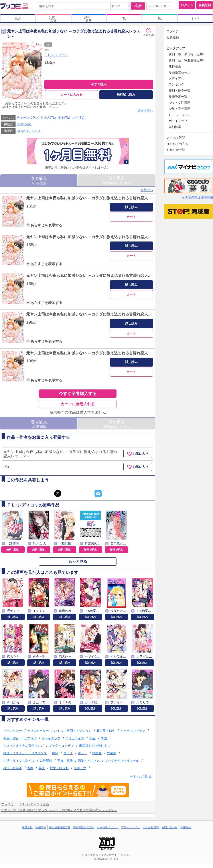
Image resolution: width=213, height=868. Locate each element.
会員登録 (205, 5)
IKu (47, 50)
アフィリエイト (130, 828)
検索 (138, 6)
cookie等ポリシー (108, 828)
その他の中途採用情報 (197, 197)
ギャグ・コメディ (61, 746)
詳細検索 (175, 127)
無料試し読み (126, 95)
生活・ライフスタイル (19, 761)
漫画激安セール (179, 72)
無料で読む (13, 550)
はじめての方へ (177, 144)
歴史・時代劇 (59, 768)
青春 (30, 768)
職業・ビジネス (89, 761)
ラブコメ (30, 738)
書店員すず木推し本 (93, 746)
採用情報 (41, 828)
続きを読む (145, 111)
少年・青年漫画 (179, 109)
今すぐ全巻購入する (78, 394)
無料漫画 (175, 66)
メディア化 (176, 78)
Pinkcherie (24, 124)
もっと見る (78, 562)
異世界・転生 (106, 731)
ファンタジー (13, 731)
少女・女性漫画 (179, 103)
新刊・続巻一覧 (179, 91)
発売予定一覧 (178, 97)
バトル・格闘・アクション (73, 731)
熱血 (42, 768)
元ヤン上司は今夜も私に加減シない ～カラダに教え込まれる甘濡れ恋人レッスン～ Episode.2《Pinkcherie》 (119, 237)
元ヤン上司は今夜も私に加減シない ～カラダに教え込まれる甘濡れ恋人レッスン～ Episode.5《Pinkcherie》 (119, 353)
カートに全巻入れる (78, 404)
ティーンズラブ (28, 118)
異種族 (112, 753)
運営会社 (27, 828)
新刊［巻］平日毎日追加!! (187, 54)
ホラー (83, 753)
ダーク (68, 753)
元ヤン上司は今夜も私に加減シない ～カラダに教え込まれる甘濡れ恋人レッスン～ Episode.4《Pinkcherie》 (119, 314)
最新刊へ (147, 190)
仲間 (55, 753)
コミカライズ (75, 738)
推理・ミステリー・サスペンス (25, 753)
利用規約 (186, 828)
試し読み (131, 207)
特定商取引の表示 (84, 828)
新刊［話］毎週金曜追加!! (187, 60)
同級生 (97, 753)
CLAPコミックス (29, 131)
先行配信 (46, 761)
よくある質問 (176, 138)
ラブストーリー (38, 731)
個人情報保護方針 (60, 828)
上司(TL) (78, 118)
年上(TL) (64, 118)
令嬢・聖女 (11, 738)
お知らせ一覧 (176, 150)
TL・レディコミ (180, 115)
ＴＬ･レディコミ (56, 55)
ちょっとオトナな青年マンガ (24, 746)
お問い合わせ (170, 828)
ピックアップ (176, 48)
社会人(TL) (48, 118)
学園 (104, 738)
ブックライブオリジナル (122, 761)
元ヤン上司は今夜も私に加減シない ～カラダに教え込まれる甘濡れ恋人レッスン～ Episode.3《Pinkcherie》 (119, 276)
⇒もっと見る (141, 776)
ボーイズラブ (51, 738)
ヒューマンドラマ (133, 731)
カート (131, 217)
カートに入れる (71, 95)
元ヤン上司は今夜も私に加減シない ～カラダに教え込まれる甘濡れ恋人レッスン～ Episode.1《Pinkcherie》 (119, 198)
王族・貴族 (65, 761)
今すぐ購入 (99, 84)
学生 (92, 738)
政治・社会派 (13, 768)
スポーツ (80, 768)
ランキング (176, 84)
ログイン (187, 5)
